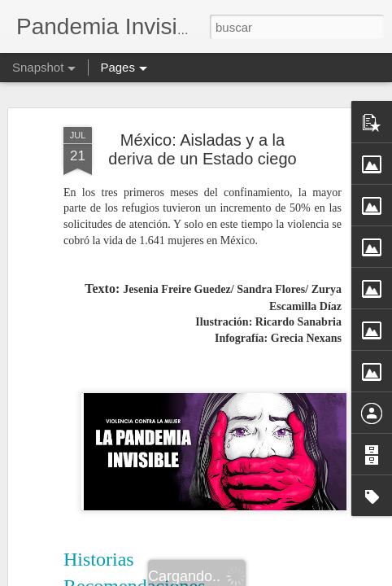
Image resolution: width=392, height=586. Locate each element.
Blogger (259, 577)
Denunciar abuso (314, 577)
